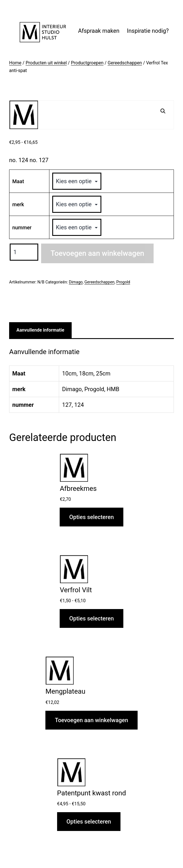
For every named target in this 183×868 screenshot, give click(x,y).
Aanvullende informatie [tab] (41, 330)
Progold (123, 282)
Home (15, 63)
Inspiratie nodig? (148, 31)
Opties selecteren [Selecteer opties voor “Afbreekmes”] (91, 517)
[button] (163, 111)
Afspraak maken (99, 31)
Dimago (76, 282)
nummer (22, 227)
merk (18, 204)
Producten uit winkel (46, 63)
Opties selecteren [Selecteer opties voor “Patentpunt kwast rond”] (89, 822)
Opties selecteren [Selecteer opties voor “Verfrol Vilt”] (91, 618)
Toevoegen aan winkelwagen (97, 253)
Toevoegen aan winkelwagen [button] (91, 720)
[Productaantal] (24, 252)
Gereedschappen (125, 63)
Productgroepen (87, 63)
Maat (18, 181)
